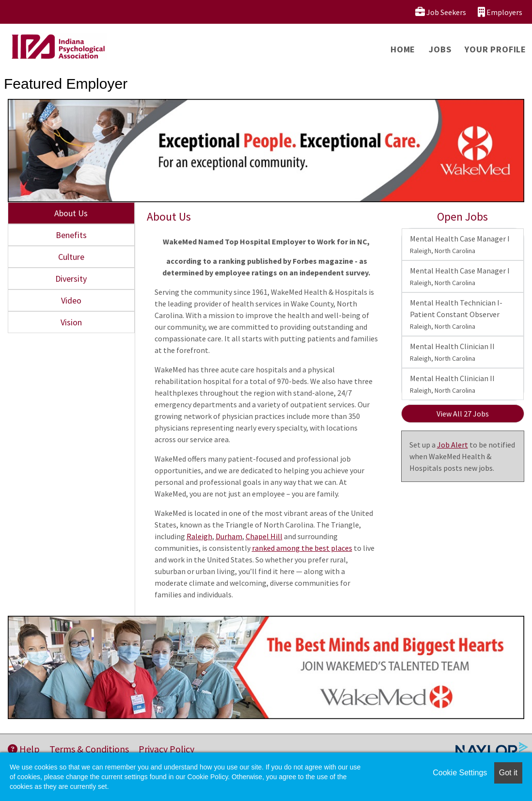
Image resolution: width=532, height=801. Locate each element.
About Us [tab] (71, 213)
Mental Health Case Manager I (460, 244)
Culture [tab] (71, 257)
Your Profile (495, 49)
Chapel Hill (264, 536)
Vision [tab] (71, 322)
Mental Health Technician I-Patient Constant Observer (456, 314)
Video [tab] (71, 300)
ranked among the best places (302, 548)
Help (24, 749)
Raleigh (199, 536)
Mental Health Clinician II (452, 352)
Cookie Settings (460, 773)
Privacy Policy (166, 749)
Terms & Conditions (89, 749)
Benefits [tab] (71, 235)
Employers (500, 12)
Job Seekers (441, 12)
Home (403, 49)
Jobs (440, 49)
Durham (229, 536)
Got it (508, 773)
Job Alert (453, 445)
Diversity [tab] (71, 279)
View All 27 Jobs (463, 414)
